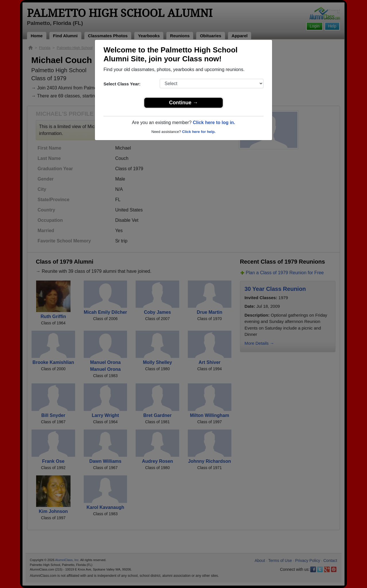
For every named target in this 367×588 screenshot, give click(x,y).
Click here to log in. (214, 122)
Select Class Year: (122, 84)
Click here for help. (199, 132)
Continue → (184, 103)
